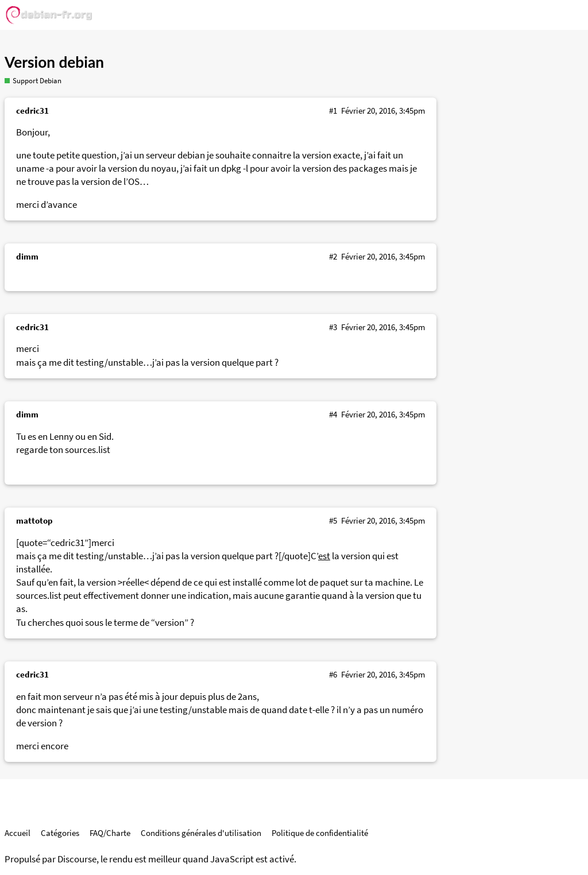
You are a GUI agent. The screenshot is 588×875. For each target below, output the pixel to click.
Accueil (18, 833)
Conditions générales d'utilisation (201, 833)
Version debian (54, 62)
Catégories (60, 833)
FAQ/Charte (110, 833)
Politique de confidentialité (320, 833)
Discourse (77, 859)
